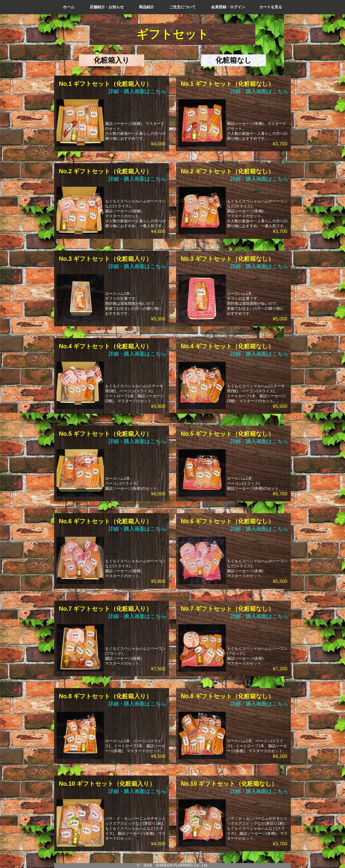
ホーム (69, 7)
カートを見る (271, 7)
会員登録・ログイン (228, 7)
